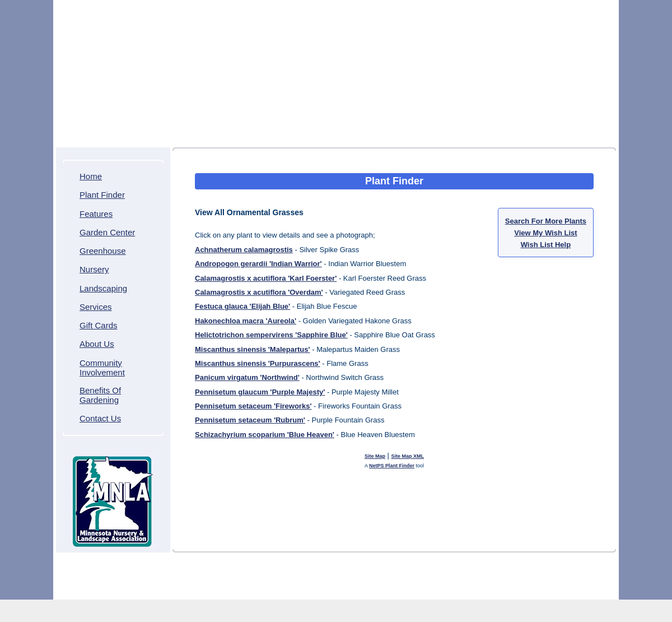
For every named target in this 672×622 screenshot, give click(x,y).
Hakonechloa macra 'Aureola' (246, 321)
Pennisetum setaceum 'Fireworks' (253, 406)
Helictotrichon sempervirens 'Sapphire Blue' (271, 335)
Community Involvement (102, 368)
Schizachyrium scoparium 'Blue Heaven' (265, 435)
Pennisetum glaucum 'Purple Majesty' (260, 392)
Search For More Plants (546, 221)
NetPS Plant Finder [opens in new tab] (392, 466)
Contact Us (100, 418)
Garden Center (107, 232)
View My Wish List (545, 233)
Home (91, 176)
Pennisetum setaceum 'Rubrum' (250, 420)
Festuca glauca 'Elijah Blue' (242, 306)
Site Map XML (408, 456)
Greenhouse (103, 251)
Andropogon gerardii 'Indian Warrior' (258, 264)
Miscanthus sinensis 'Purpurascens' (258, 363)
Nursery (94, 269)
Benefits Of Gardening (100, 395)
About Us (97, 344)
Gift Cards (99, 325)
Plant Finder (102, 195)
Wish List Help (546, 245)
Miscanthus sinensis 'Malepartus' (253, 349)
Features (96, 214)
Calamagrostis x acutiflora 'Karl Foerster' (266, 278)
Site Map (375, 456)
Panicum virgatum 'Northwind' (247, 377)
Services (96, 307)
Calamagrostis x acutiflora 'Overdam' (259, 292)
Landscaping (103, 288)
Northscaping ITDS (369, 589)
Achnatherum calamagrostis (244, 250)
